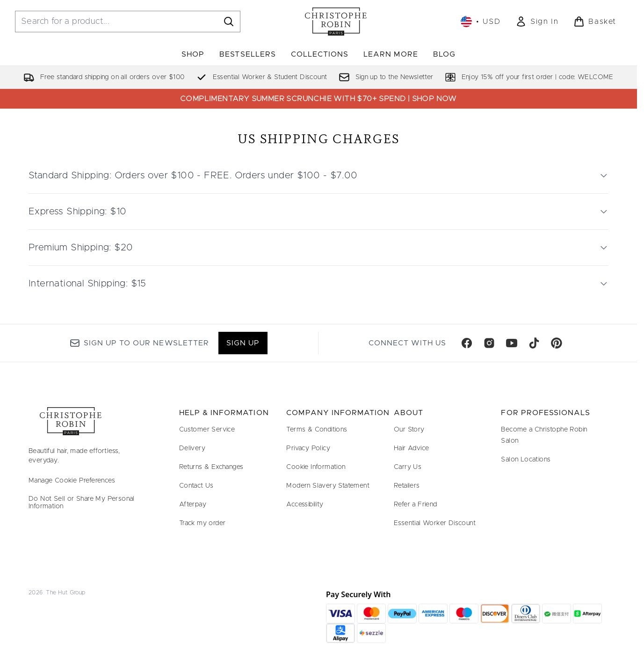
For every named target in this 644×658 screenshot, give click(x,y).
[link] (537, 22)
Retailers (407, 486)
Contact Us (196, 486)
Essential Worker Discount (435, 523)
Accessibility (305, 504)
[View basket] (595, 22)
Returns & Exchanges (211, 467)
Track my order (203, 523)
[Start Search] (229, 22)
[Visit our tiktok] (534, 343)
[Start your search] (128, 22)
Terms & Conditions (317, 430)
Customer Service (207, 430)
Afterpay (193, 504)
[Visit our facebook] (467, 343)
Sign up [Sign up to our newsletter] (243, 343)
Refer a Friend (416, 504)
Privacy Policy (308, 448)
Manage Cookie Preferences (72, 481)
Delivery (192, 448)
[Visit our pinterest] (557, 343)
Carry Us (408, 467)
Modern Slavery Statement (328, 486)
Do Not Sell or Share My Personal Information (82, 503)
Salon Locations (526, 460)
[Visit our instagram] (489, 343)
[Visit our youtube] (512, 343)
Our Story (409, 430)
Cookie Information (316, 467)
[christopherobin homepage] (336, 22)
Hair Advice (411, 448)
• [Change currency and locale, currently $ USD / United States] (481, 22)
